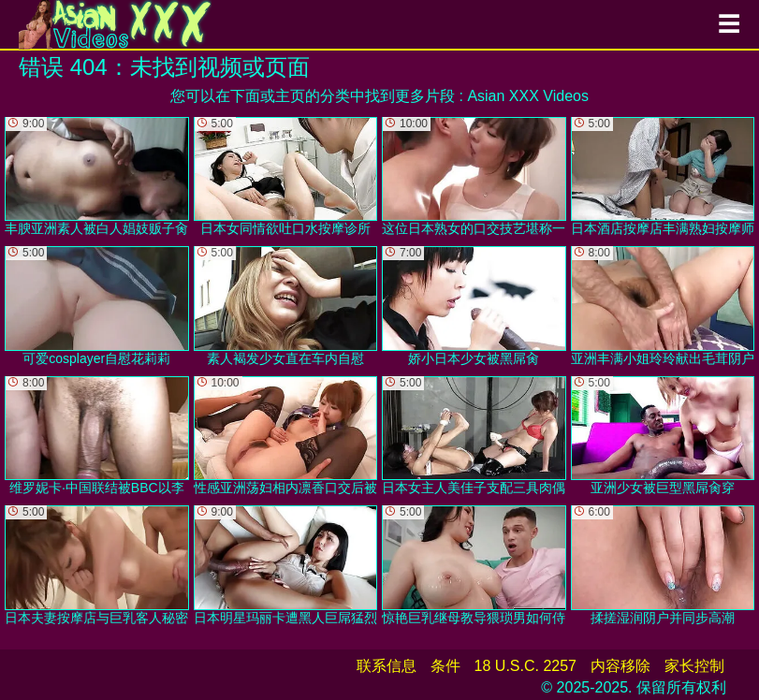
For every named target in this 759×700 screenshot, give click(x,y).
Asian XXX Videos (528, 96)
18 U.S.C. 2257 (525, 666)
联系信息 (387, 666)
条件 (445, 666)
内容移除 (620, 666)
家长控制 (694, 666)
